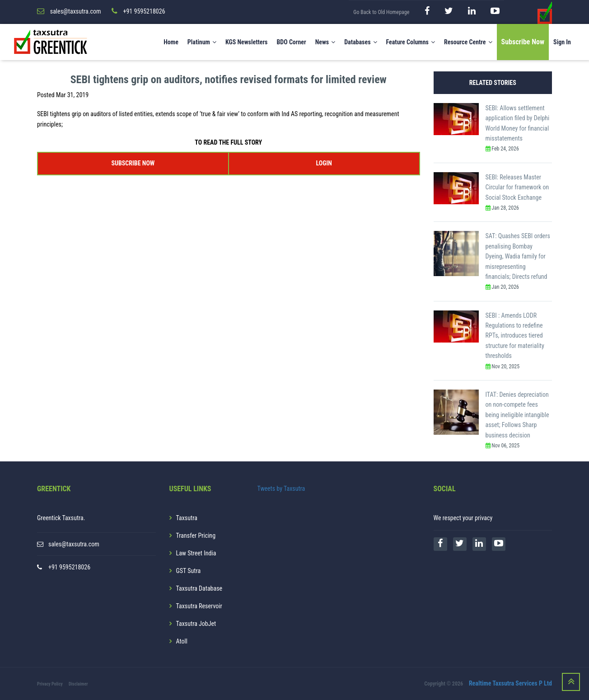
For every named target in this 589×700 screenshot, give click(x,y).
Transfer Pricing (196, 536)
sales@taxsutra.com (74, 544)
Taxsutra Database (199, 588)
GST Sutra (189, 571)
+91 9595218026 (69, 567)
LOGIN (324, 163)
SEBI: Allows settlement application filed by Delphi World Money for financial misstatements (518, 123)
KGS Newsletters (247, 42)
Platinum (202, 42)
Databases (360, 42)
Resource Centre (468, 42)
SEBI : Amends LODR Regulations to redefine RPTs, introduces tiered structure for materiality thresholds (515, 336)
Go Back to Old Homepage (381, 12)
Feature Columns (411, 42)
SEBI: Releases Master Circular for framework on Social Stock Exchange (517, 187)
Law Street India (196, 553)
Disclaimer (78, 684)
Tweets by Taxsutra (281, 489)
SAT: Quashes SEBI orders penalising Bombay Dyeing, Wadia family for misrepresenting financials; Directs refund (518, 256)
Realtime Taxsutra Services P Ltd (510, 683)
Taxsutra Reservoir (199, 606)
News (325, 42)
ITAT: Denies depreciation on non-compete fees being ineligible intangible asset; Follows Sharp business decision (517, 415)
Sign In (562, 42)
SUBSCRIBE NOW (133, 163)
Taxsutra (187, 518)
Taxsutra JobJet (196, 624)
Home (171, 42)
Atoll (182, 641)
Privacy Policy (50, 684)
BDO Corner (291, 42)
